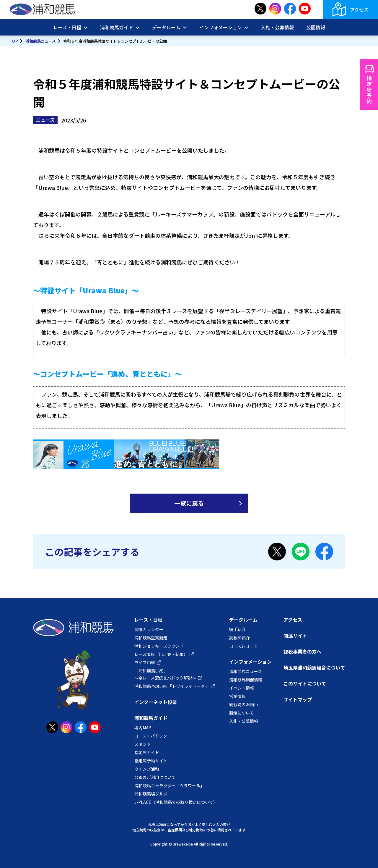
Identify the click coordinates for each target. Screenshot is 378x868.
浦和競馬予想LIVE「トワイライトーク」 (172, 686)
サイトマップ (298, 699)
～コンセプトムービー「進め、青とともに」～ (107, 374)
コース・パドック (151, 736)
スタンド (143, 744)
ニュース (45, 120)
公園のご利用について (155, 777)
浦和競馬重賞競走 (151, 638)
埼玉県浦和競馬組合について (314, 667)
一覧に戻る (189, 503)
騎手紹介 (237, 629)
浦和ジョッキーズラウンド (159, 646)
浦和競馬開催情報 (246, 680)
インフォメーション (221, 27)
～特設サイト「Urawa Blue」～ (86, 290)
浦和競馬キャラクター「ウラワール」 (169, 785)
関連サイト (295, 636)
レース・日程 (67, 27)
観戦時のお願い (244, 704)
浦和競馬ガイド (117, 27)
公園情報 (316, 27)
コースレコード (243, 646)
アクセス (359, 9)
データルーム (166, 27)
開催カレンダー (149, 629)
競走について (242, 713)
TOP (14, 41)
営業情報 (237, 696)
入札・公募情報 (277, 27)
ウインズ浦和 (147, 769)
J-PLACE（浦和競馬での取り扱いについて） (176, 802)
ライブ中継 (145, 662)
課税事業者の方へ (302, 652)
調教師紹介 (239, 638)
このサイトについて (305, 683)
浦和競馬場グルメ (151, 794)
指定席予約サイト (151, 761)
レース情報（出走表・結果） (161, 654)
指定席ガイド (147, 752)
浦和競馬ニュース (41, 41)
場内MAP (143, 728)
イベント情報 (242, 688)
